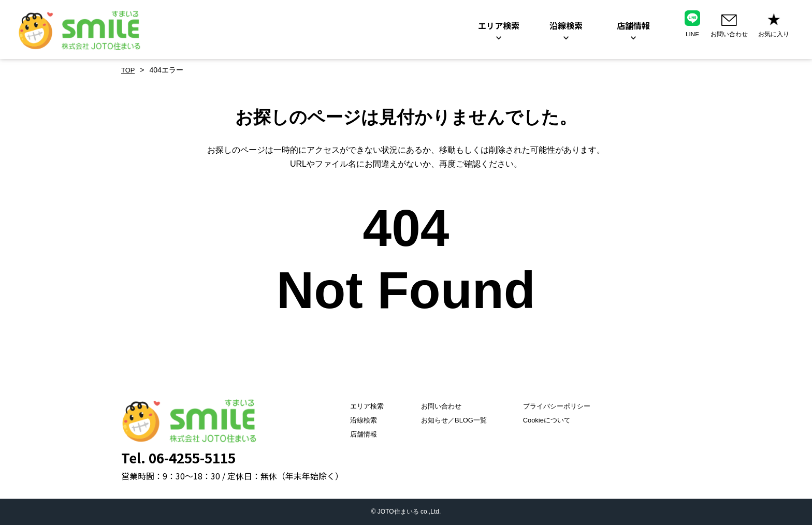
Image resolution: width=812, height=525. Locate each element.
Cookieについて (550, 420)
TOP (129, 70)
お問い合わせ (437, 406)
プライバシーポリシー (561, 406)
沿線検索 (353, 420)
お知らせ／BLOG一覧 (450, 420)
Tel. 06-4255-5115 (178, 457)
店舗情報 (353, 434)
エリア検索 (356, 406)
